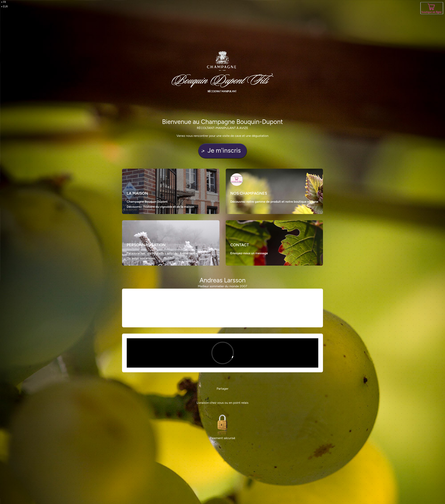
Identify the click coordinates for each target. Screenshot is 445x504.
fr (4, 2)
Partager (222, 389)
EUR (5, 7)
